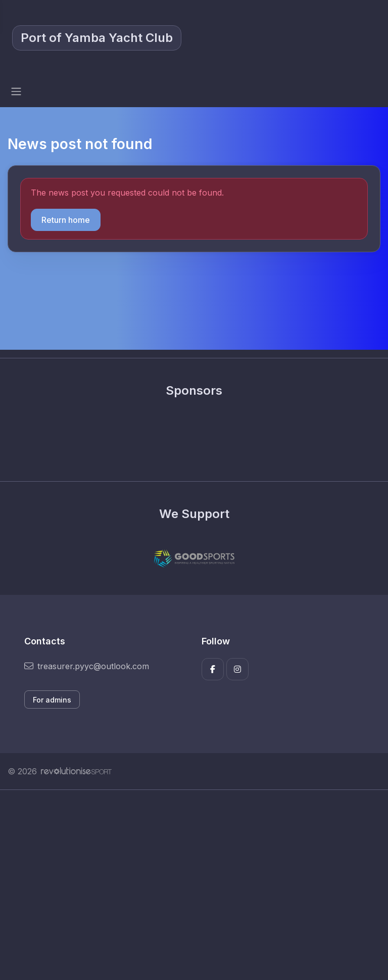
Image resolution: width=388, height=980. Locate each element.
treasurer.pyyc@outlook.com (87, 666)
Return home (66, 220)
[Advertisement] (194, 885)
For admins (52, 700)
